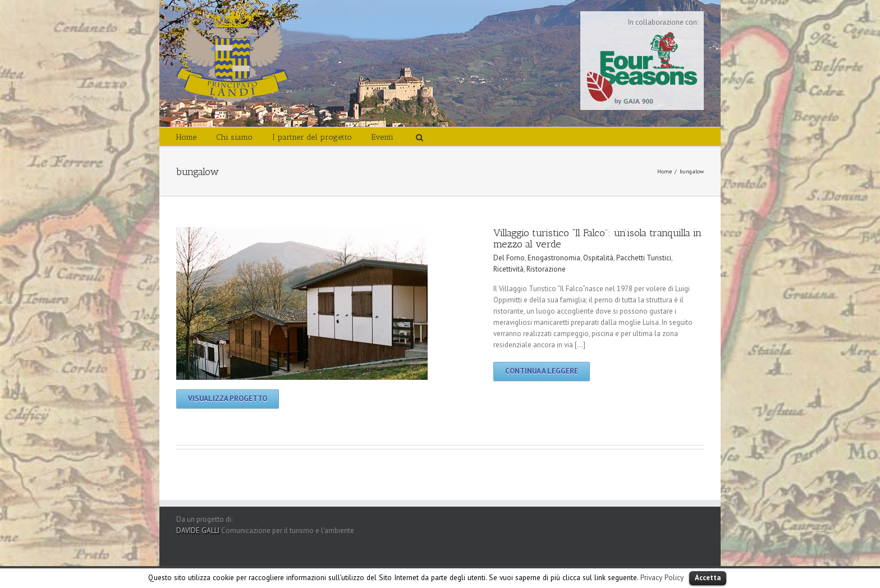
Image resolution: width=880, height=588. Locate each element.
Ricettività (508, 269)
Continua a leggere (542, 371)
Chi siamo (234, 137)
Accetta (708, 578)
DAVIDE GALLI (198, 530)
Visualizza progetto (228, 399)
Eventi (382, 137)
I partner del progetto (312, 137)
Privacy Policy (662, 577)
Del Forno (509, 258)
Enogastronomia (554, 258)
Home (186, 137)
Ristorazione (546, 269)
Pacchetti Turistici (644, 258)
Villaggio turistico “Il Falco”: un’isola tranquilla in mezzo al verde (597, 238)
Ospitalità (598, 258)
